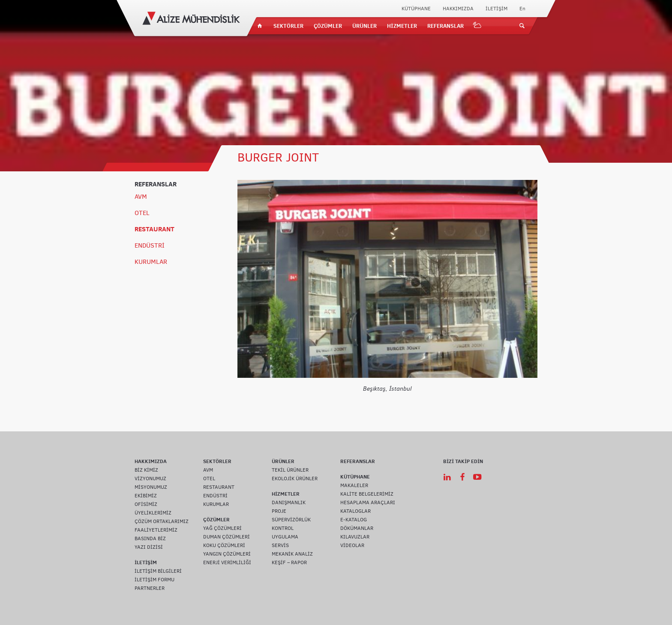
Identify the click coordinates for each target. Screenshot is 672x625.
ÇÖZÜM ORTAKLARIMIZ (162, 521)
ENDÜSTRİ (150, 245)
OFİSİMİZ (146, 504)
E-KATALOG (354, 520)
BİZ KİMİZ (146, 470)
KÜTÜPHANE (416, 9)
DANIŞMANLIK (289, 502)
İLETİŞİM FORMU (154, 580)
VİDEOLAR (352, 545)
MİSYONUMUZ (151, 487)
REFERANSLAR (445, 26)
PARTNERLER (150, 588)
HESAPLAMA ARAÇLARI (368, 502)
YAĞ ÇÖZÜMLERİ (222, 528)
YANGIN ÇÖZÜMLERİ (227, 554)
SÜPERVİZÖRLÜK (291, 520)
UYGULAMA (285, 537)
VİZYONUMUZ (150, 478)
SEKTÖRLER (288, 26)
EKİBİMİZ (146, 496)
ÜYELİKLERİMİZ (153, 513)
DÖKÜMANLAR (357, 528)
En (522, 9)
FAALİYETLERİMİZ (156, 530)
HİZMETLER (402, 26)
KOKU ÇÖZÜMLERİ (224, 545)
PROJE (279, 511)
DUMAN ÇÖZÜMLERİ (226, 537)
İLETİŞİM (496, 9)
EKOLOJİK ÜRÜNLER (295, 478)
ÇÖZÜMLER (328, 26)
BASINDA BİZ (150, 538)
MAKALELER (354, 485)
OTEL (142, 213)
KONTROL (283, 528)
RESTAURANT (154, 229)
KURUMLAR (151, 262)
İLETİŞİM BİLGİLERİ (158, 571)
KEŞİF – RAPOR (289, 562)
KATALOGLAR (355, 511)
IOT (477, 26)
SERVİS (280, 545)
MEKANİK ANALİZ (292, 554)
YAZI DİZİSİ (149, 547)
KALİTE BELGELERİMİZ (367, 494)
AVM (141, 197)
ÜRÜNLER (364, 26)
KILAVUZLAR (355, 537)
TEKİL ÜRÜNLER (290, 470)
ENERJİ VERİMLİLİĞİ (227, 562)
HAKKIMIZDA (458, 9)
